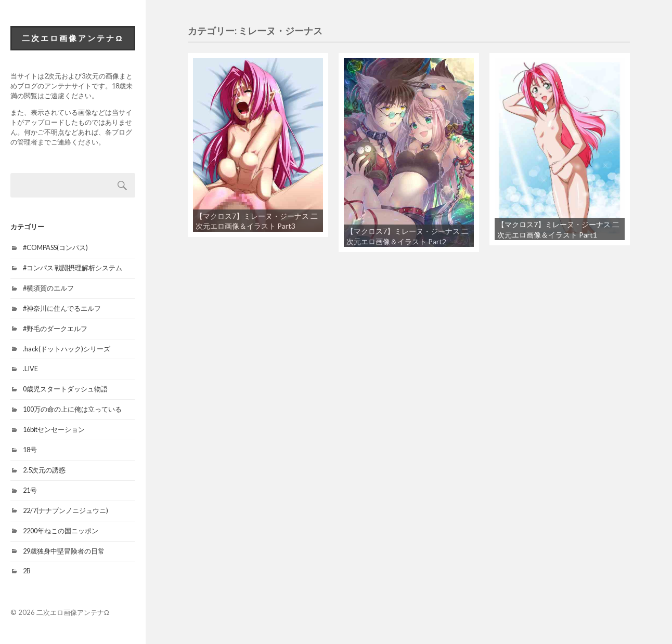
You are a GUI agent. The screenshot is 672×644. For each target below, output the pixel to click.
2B (27, 571)
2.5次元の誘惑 (44, 470)
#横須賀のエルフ (48, 288)
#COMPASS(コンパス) (55, 247)
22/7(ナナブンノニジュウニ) (66, 510)
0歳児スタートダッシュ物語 (65, 389)
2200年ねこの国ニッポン (61, 531)
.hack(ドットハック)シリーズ (67, 349)
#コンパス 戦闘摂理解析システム (73, 268)
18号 (30, 450)
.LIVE (30, 369)
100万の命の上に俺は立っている (72, 409)
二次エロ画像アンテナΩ (73, 38)
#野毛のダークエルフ (55, 328)
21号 (30, 490)
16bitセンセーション (54, 429)
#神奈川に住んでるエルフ (62, 308)
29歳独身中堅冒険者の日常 (64, 551)
